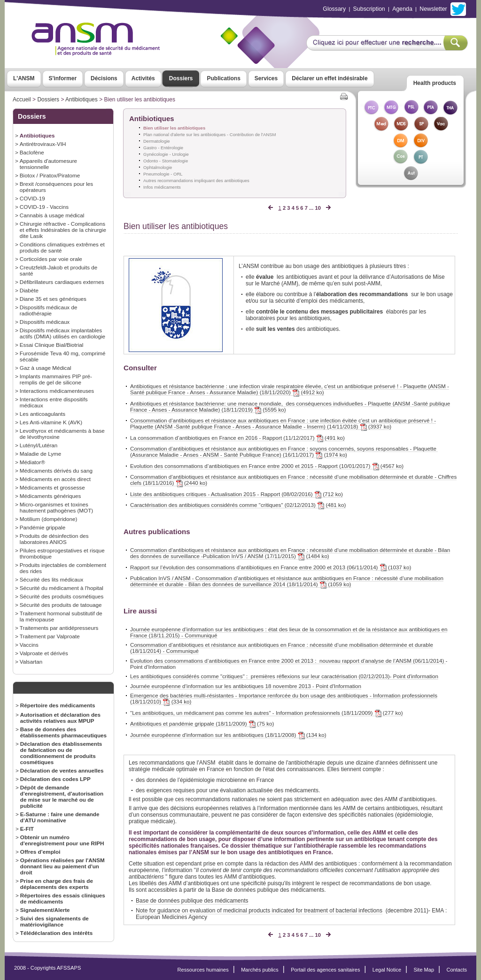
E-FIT (27, 829)
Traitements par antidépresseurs (59, 628)
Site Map (424, 970)
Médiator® (32, 462)
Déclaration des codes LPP (55, 779)
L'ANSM (24, 78)
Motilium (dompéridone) (49, 519)
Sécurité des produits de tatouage (61, 605)
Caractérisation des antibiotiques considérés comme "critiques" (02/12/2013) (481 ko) (238, 505)
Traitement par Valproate (50, 636)
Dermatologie (157, 141)
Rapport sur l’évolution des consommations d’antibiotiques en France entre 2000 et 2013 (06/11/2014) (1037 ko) (271, 567)
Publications (223, 78)
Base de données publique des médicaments (192, 901)
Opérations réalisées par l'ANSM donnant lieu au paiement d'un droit (62, 866)
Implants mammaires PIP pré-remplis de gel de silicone (56, 379)
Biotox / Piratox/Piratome (50, 175)
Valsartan (31, 662)
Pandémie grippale (43, 527)
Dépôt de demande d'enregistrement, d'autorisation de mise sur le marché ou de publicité (62, 796)
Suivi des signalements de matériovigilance (54, 921)
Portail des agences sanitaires (325, 970)
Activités (143, 78)
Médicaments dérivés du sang (56, 471)
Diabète (29, 290)
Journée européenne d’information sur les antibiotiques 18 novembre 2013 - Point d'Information (246, 686)
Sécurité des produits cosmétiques (62, 596)
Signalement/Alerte (45, 910)
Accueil (22, 100)
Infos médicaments (162, 187)
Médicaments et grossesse (52, 487)
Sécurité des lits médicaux (52, 579)
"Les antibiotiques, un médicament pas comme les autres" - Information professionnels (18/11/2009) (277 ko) (267, 713)
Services (266, 78)
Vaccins (29, 645)
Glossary (334, 9)
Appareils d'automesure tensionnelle (48, 164)
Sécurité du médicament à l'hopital (62, 588)
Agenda (402, 9)
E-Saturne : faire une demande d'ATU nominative (60, 817)
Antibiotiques (81, 100)
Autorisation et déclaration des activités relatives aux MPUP (60, 718)
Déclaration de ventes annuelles (62, 770)
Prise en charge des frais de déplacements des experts (57, 884)
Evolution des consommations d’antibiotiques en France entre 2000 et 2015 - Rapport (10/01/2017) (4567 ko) (267, 466)
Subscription (369, 9)
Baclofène (32, 152)
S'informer (63, 78)
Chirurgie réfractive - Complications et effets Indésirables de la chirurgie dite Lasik (63, 230)
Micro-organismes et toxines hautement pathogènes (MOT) (56, 507)
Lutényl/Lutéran (39, 445)
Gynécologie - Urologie (166, 154)
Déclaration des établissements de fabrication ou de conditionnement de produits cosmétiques (61, 753)
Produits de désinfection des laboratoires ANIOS (54, 539)
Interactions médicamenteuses (57, 391)
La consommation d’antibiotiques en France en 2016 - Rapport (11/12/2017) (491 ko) (237, 438)
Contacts (457, 970)
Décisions (104, 78)
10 (318, 208)
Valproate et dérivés (44, 653)
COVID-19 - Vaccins (44, 207)
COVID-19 (32, 198)
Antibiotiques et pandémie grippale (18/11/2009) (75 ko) (202, 724)
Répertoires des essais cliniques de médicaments (63, 898)
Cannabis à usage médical (52, 215)
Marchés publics (260, 970)
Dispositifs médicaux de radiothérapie (49, 310)
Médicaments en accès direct (55, 479)
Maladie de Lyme (40, 454)
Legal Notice (387, 970)
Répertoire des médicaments (58, 705)
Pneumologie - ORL (163, 174)
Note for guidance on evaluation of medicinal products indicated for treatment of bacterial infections (259, 911)
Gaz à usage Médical (46, 368)
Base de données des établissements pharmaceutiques (63, 732)
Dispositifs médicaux (45, 322)
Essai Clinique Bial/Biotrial (52, 345)
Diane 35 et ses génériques (53, 299)
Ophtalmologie (158, 167)
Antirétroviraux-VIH (43, 144)
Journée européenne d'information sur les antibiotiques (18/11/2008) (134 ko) (228, 735)
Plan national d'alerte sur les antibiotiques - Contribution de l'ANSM (209, 134)
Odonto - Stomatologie (166, 161)
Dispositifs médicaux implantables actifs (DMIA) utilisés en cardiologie (62, 333)
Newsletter (433, 9)
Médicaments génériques (50, 496)
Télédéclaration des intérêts (56, 933)
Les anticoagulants (43, 414)
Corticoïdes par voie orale (51, 259)
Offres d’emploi (40, 852)
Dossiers (181, 78)
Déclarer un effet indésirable (330, 78)
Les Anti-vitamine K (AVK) (51, 422)
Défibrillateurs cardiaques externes (62, 282)
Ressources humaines (203, 970)
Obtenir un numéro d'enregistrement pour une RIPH (62, 840)
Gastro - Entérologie (163, 148)
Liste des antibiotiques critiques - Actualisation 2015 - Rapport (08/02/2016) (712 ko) (237, 494)
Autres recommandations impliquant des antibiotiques (196, 180)
